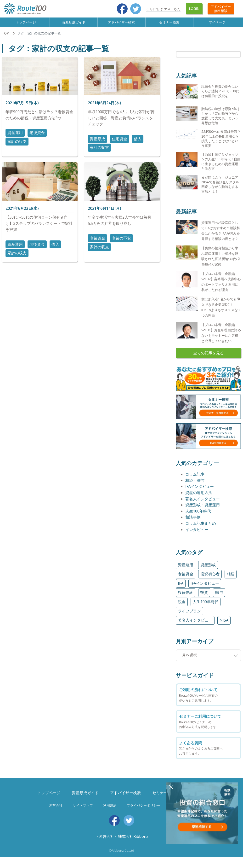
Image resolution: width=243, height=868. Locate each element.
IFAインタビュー (200, 491)
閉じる (171, 787)
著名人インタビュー (203, 503)
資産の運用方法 (199, 497)
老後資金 (37, 137)
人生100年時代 (198, 515)
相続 (231, 578)
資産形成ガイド (74, 24)
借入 (138, 143)
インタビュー (197, 534)
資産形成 (97, 143)
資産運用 (15, 137)
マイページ (217, 24)
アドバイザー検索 (122, 24)
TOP (5, 38)
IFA (181, 588)
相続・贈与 (195, 485)
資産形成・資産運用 (203, 509)
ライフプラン (189, 615)
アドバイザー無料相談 (221, 9)
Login (194, 9)
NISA (224, 625)
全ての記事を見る (209, 357)
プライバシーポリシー (143, 810)
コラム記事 (195, 479)
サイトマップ (83, 810)
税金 (182, 606)
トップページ (26, 24)
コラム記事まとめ (201, 528)
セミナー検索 (170, 24)
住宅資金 (119, 143)
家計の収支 (17, 146)
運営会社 (56, 810)
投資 (204, 597)
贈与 (219, 597)
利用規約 (110, 810)
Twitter (136, 9)
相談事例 (193, 522)
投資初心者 (210, 578)
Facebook (122, 9)
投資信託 (186, 597)
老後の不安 (121, 243)
